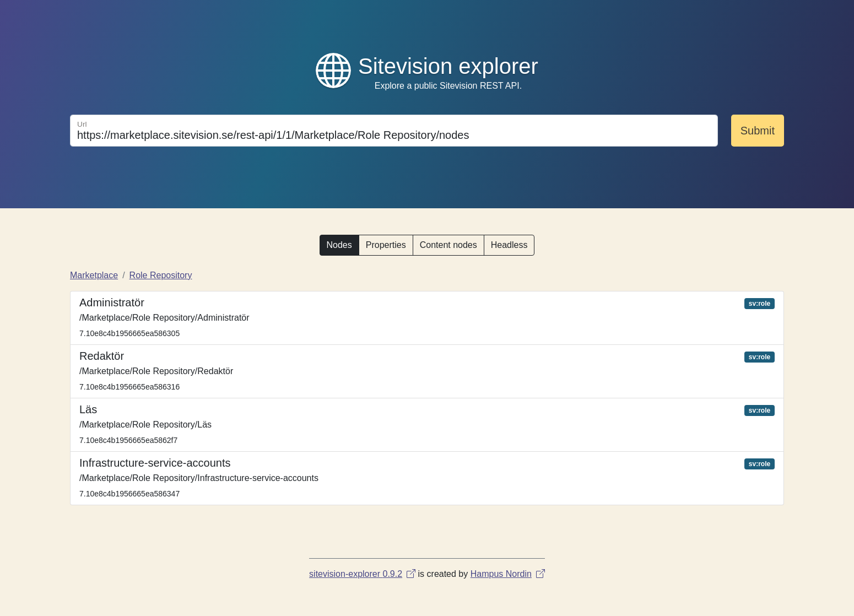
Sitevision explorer (448, 66)
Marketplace (94, 275)
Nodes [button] (339, 245)
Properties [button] (386, 245)
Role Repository (161, 275)
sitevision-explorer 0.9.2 (362, 574)
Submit (758, 131)
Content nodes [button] (448, 245)
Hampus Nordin (508, 574)
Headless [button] (509, 245)
